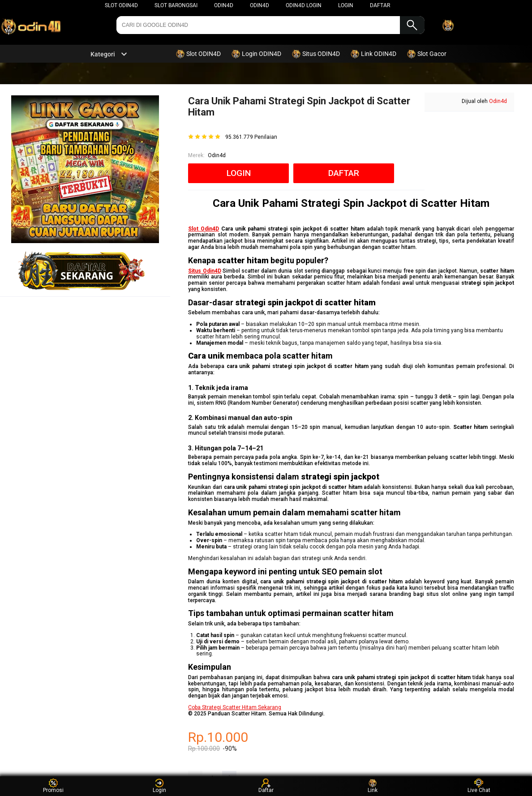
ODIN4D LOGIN (304, 5)
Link (373, 786)
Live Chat (479, 786)
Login (159, 786)
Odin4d (260, 5)
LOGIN (346, 5)
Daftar (266, 786)
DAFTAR (380, 5)
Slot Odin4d (121, 5)
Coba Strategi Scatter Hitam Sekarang (235, 707)
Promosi (53, 786)
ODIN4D (224, 5)
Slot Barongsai (176, 5)
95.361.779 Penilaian (251, 137)
